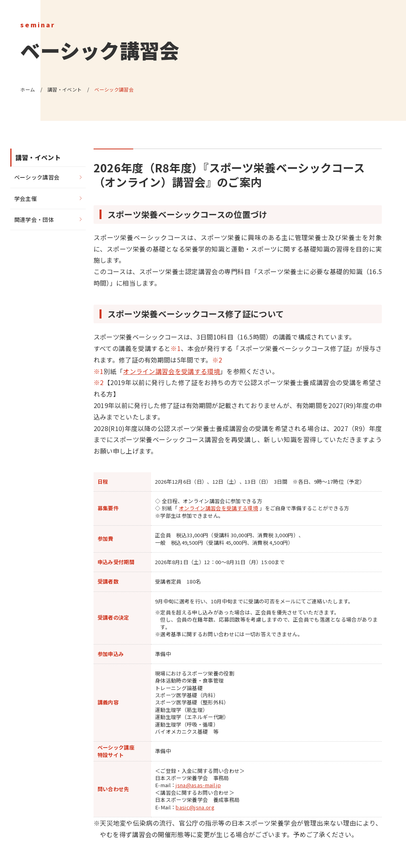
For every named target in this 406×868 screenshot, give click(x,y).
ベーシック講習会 (37, 177)
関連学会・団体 (34, 219)
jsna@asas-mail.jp (198, 785)
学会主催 (26, 198)
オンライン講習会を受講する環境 (171, 371)
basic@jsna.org (195, 807)
